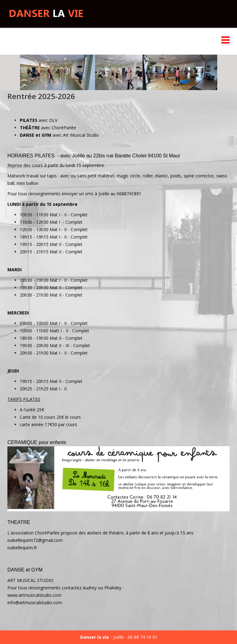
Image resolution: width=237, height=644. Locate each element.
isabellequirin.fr (22, 548)
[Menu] (225, 41)
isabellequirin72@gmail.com (35, 540)
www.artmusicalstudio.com (34, 595)
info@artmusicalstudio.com (35, 602)
